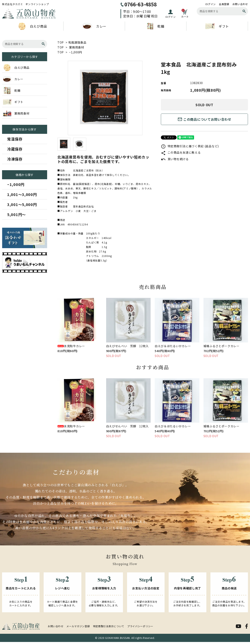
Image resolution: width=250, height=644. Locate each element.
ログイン (211, 4)
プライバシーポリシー (140, 626)
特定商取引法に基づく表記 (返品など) (190, 146)
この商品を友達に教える (181, 152)
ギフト (217, 26)
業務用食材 (77, 47)
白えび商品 (33, 26)
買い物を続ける (175, 159)
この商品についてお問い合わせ (204, 119)
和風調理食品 (77, 42)
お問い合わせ (240, 4)
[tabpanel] (105, 98)
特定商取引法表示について (109, 626)
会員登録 (224, 4)
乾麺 (156, 26)
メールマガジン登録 (78, 626)
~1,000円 (76, 52)
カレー (94, 26)
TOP (61, 42)
